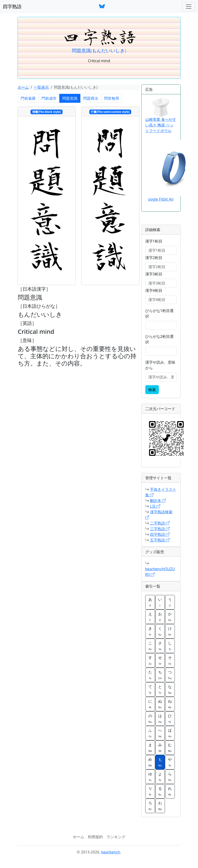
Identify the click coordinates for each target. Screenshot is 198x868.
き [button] (150, 631)
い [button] (160, 602)
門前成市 (49, 98)
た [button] (150, 675)
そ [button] (170, 660)
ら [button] (170, 777)
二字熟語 (160, 523)
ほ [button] (170, 733)
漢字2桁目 (154, 258)
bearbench (111, 852)
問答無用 (112, 98)
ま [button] (150, 747)
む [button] (170, 747)
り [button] (150, 791)
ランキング (116, 837)
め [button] (150, 762)
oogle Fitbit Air (161, 199)
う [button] (170, 602)
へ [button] (160, 733)
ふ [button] (150, 733)
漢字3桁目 (154, 274)
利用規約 (95, 837)
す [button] (150, 660)
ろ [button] (150, 806)
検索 (152, 390)
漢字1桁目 (154, 241)
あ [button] (150, 602)
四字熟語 (12, 6)
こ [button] (150, 646)
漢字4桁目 (154, 290)
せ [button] (160, 660)
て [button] (150, 689)
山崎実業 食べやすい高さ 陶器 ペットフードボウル (161, 116)
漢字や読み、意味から (160, 365)
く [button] (160, 631)
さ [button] (160, 646)
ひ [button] (170, 718)
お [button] (160, 617)
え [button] (150, 617)
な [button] (170, 689)
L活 (155, 506)
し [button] (170, 646)
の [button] (150, 718)
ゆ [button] (150, 777)
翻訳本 (158, 501)
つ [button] (170, 675)
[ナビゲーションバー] (189, 7)
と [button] (160, 689)
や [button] (170, 762)
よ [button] (160, 777)
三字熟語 (160, 529)
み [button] (160, 747)
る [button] (160, 791)
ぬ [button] (160, 704)
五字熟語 (160, 540)
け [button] (170, 631)
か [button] (170, 617)
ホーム (23, 87)
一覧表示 (41, 87)
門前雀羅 (28, 98)
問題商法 (91, 98)
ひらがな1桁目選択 (159, 313)
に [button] (150, 704)
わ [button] (160, 806)
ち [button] (160, 675)
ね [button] (170, 704)
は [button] (160, 718)
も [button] (160, 762)
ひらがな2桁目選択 (159, 339)
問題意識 (70, 98)
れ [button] (170, 791)
